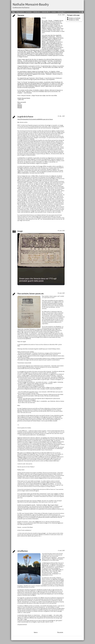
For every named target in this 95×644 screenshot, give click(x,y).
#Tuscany (20, 105)
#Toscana (20, 106)
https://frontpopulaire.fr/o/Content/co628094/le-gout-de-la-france (35, 119)
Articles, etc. (37, 12)
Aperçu (36, 632)
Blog (13, 12)
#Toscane (20, 108)
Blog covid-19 (20, 12)
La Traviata (29, 12)
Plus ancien (60, 632)
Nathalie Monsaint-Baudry (31, 4)
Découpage (61, 12)
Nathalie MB (45, 12)
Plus (81, 12)
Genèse (54, 12)
